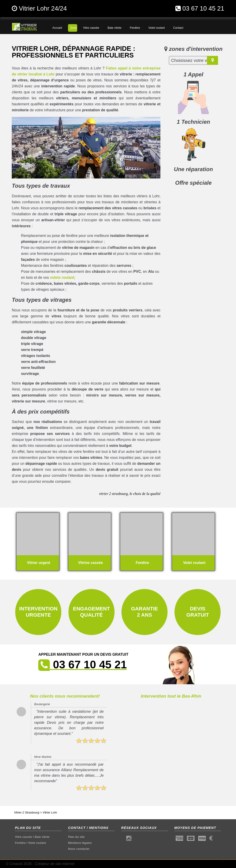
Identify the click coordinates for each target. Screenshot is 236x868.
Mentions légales (80, 843)
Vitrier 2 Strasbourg (27, 812)
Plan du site (76, 837)
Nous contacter (79, 849)
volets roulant (62, 277)
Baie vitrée (42, 837)
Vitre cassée (24, 837)
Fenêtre (20, 843)
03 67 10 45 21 (203, 8)
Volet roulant (37, 843)
